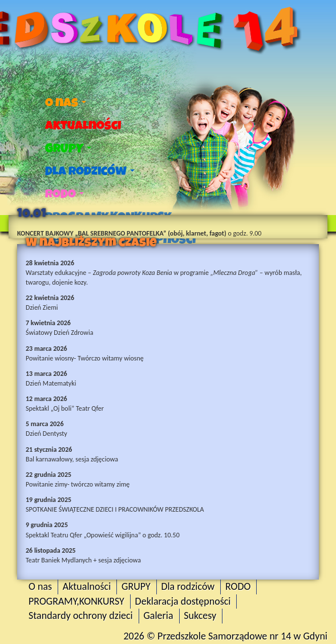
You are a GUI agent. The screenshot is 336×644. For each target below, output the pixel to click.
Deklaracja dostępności (183, 601)
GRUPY (68, 148)
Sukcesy (200, 615)
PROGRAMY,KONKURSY (76, 601)
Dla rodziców (90, 171)
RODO (64, 194)
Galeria (158, 615)
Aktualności (83, 125)
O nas (66, 103)
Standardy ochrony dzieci (81, 615)
